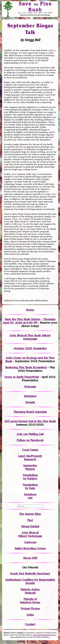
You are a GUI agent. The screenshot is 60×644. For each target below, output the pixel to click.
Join (20, 434)
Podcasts (30, 387)
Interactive (30, 466)
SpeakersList (30, 496)
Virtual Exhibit (30, 526)
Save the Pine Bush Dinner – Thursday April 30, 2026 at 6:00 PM (29, 321)
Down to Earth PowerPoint (22, 377)
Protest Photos (30, 609)
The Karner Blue (30, 514)
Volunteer (30, 396)
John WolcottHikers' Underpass (30, 534)
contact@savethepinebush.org (44, 635)
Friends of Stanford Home (30, 601)
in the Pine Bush (39, 421)
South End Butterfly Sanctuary (30, 574)
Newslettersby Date (30, 487)
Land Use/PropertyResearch (30, 458)
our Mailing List (33, 434)
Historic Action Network (30, 591)
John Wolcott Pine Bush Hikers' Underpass (30, 337)
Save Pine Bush (35, 7)
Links (30, 615)
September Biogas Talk (30, 29)
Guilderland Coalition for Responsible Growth (30, 581)
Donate (30, 402)
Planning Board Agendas (30, 412)
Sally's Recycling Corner (30, 548)
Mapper (30, 469)
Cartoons (30, 542)
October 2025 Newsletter (30, 348)
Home (30, 310)
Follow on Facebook (30, 440)
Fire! (30, 520)
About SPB (30, 558)
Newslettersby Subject (30, 477)
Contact (30, 624)
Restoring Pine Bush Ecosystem (26, 367)
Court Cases (30, 450)
